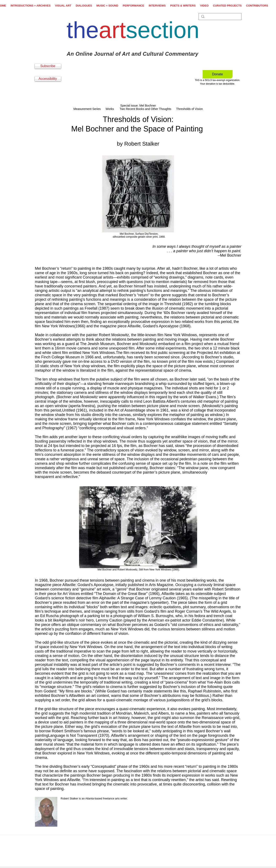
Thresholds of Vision (189, 109)
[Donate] (218, 74)
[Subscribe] (48, 66)
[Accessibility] (48, 79)
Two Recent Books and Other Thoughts (145, 109)
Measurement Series (87, 109)
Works (110, 109)
